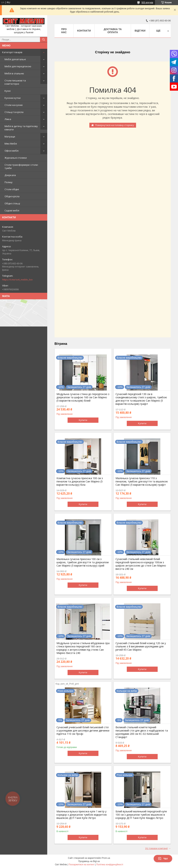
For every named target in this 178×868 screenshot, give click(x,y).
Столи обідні (12, 189)
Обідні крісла (12, 196)
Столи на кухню (14, 105)
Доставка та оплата (113, 31)
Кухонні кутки (13, 98)
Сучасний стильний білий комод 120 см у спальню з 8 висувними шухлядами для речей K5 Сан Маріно (141, 646)
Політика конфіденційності (110, 865)
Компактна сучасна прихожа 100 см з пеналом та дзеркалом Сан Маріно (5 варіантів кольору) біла (80, 481)
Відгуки (140, 31)
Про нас (64, 31)
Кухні (8, 91)
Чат (163, 859)
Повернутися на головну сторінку (115, 125)
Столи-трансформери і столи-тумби (21, 166)
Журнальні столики (16, 158)
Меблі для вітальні (15, 59)
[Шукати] (44, 40)
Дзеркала (10, 175)
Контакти (84, 31)
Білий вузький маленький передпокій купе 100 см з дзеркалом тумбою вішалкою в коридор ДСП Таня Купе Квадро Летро (141, 815)
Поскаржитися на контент (82, 865)
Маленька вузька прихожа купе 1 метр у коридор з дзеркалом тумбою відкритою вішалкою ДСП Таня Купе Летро (82, 815)
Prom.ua (106, 858)
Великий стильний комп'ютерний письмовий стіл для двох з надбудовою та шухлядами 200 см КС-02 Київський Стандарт (142, 732)
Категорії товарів (12, 52)
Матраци (10, 137)
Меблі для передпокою (18, 66)
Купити (83, 420)
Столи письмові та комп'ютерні (15, 82)
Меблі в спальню (14, 73)
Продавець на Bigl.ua (89, 861)
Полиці (8, 182)
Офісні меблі (12, 151)
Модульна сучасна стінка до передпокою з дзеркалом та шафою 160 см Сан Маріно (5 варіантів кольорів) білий (83, 397)
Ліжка (8, 119)
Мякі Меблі (11, 144)
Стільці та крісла (14, 112)
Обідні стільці (12, 203)
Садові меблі (12, 210)
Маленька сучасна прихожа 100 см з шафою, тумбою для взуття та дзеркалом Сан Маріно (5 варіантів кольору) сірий (83, 562)
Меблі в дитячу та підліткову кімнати (21, 128)
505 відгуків (147, 3)
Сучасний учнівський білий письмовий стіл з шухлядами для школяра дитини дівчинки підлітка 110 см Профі (83, 731)
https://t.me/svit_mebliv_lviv (17, 280)
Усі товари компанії (156, 848)
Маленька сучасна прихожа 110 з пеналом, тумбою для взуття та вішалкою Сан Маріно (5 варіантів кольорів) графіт (142, 481)
